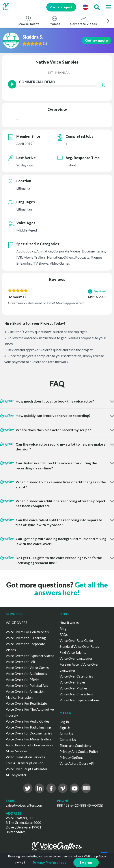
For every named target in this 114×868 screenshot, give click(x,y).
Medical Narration (19, 697)
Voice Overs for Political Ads (27, 685)
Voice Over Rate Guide (76, 640)
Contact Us (68, 740)
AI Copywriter (16, 775)
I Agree (86, 862)
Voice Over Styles (73, 682)
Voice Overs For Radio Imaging (28, 727)
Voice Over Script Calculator (27, 769)
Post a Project (61, 7)
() (45, 43)
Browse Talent (28, 21)
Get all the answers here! (71, 589)
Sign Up (65, 728)
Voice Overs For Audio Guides (28, 721)
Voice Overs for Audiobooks (26, 674)
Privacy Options (71, 757)
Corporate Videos (83, 21)
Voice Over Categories (76, 676)
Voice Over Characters (76, 694)
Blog (63, 629)
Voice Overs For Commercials (27, 632)
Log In (64, 722)
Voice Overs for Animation (25, 691)
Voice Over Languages (76, 658)
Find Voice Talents (73, 652)
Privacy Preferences (50, 862)
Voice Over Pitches (74, 688)
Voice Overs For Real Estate (26, 703)
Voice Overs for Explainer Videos (30, 656)
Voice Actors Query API (77, 763)
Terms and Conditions (75, 746)
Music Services (17, 751)
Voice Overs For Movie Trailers (29, 739)
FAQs (64, 635)
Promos (54, 21)
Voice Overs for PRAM (22, 680)
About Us (66, 734)
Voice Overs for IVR (20, 662)
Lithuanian (59, 72)
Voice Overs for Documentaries (29, 733)
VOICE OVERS (17, 623)
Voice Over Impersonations (79, 700)
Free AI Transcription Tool (25, 763)
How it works (69, 623)
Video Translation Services (25, 757)
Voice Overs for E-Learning (26, 638)
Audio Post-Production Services (29, 745)
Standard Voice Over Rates (79, 646)
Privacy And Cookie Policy (79, 751)
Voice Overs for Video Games (27, 668)
